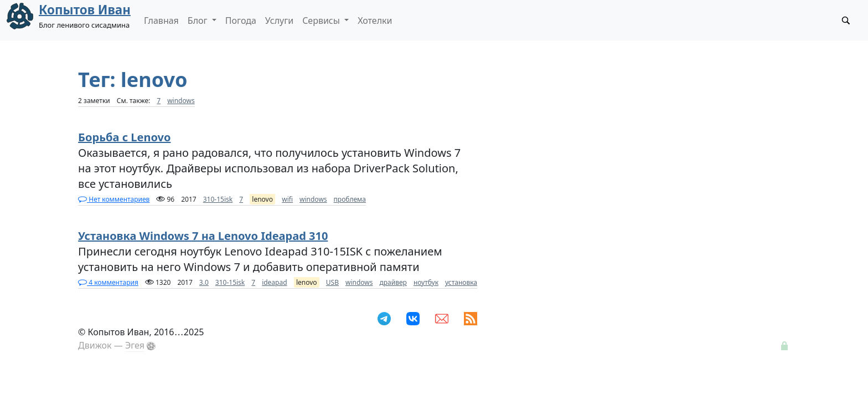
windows (181, 101)
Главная (161, 21)
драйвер (393, 282)
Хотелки (375, 21)
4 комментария (108, 282)
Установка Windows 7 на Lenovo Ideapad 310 (203, 236)
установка (461, 282)
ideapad (274, 282)
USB (332, 282)
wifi (287, 199)
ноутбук (426, 282)
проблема (350, 199)
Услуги (279, 21)
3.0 (204, 282)
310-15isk (218, 199)
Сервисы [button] (322, 21)
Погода (241, 21)
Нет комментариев (114, 199)
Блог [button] (199, 21)
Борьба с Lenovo (124, 137)
